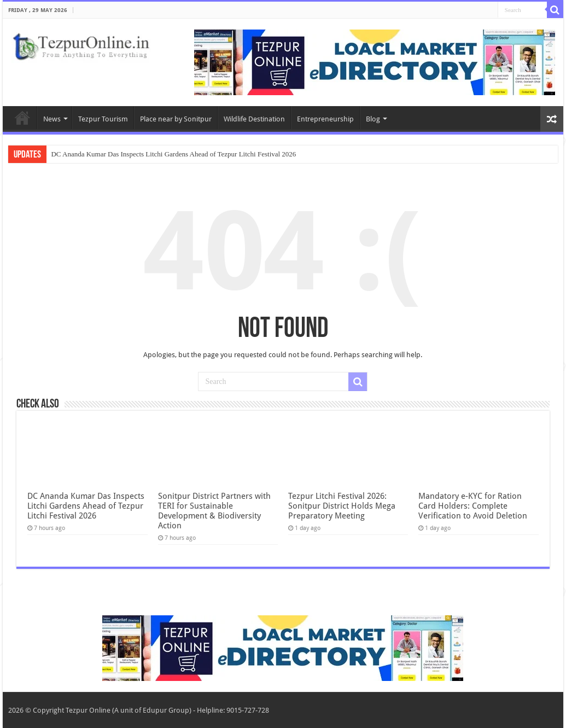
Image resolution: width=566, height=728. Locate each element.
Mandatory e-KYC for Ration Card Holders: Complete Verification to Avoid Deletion (473, 506)
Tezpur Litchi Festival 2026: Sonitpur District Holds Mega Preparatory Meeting (342, 506)
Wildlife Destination (254, 119)
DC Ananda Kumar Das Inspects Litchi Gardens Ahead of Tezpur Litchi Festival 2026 (173, 154)
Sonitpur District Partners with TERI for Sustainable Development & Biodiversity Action (214, 511)
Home (22, 118)
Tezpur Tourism (103, 119)
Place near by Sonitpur (176, 119)
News (52, 119)
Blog (373, 119)
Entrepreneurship (325, 119)
